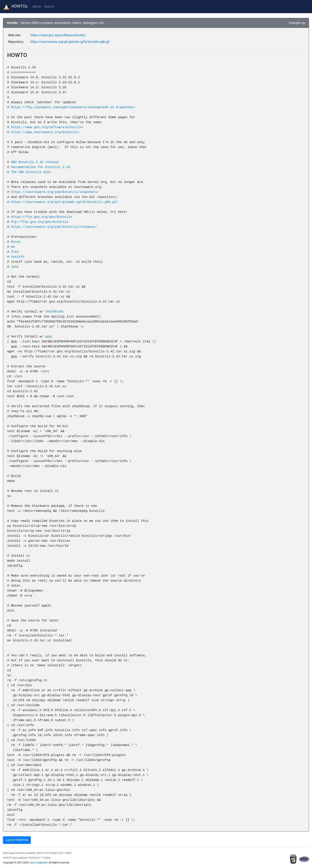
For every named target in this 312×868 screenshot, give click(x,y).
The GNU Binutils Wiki (31, 172)
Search (49, 6)
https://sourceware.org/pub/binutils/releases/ (54, 227)
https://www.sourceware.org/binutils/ (45, 132)
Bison (16, 242)
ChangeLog (297, 23)
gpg (48, 336)
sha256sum (54, 312)
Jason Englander (38, 863)
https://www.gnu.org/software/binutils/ (58, 35)
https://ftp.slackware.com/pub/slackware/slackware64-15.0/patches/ (73, 107)
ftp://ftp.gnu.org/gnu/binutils (40, 222)
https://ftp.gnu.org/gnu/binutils (41, 217)
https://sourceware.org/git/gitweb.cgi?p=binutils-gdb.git (70, 42)
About (37, 6)
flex (15, 252)
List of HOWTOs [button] (17, 840)
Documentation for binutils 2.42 (41, 167)
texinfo (18, 257)
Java (15, 267)
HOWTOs (15, 7)
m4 (13, 247)
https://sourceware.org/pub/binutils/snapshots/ (55, 192)
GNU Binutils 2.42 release (35, 162)
